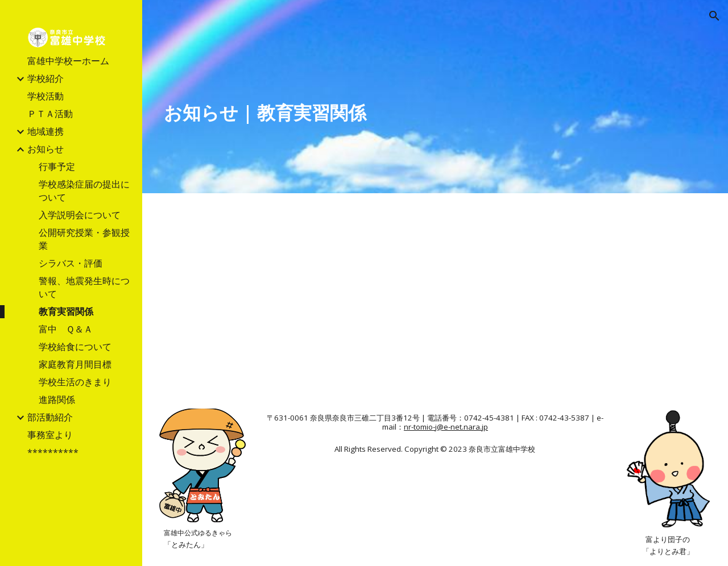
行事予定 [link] (57, 167)
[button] (714, 16)
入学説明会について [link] (80, 215)
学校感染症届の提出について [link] (84, 191)
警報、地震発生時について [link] (84, 287)
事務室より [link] (50, 435)
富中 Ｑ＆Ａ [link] (66, 329)
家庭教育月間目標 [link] (75, 364)
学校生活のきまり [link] (75, 382)
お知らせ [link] (45, 149)
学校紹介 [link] (45, 78)
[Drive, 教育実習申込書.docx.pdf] (295, 299)
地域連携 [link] (45, 131)
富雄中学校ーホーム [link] (68, 61)
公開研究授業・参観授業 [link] (84, 239)
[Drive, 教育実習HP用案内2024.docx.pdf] (575, 299)
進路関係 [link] (57, 399)
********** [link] (53, 452)
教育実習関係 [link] (66, 311)
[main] (342, 113)
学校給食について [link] (75, 347)
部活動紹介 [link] (50, 417)
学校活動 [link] (45, 96)
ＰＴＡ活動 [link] (50, 114)
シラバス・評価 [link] (71, 263)
